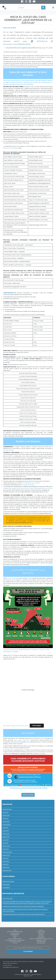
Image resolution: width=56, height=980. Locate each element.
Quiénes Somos (41, 932)
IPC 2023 (15, 943)
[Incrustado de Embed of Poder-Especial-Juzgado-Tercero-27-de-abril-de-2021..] (28, 690)
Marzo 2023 (6, 821)
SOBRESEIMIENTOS (10, 293)
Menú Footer (6, 884)
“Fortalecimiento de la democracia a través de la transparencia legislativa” (23, 906)
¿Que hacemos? (15, 933)
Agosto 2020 (6, 855)
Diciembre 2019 (7, 870)
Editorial (41, 934)
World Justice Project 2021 (22, 740)
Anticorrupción (15, 934)
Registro (41, 936)
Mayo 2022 (6, 831)
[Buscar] (30, 8)
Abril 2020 (6, 864)
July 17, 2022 (47, 48)
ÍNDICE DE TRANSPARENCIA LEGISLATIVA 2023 (41, 939)
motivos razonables (14, 578)
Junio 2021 (5, 840)
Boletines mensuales (8, 881)
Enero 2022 (6, 834)
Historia (41, 930)
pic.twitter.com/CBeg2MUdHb (17, 44)
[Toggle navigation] (53, 8)
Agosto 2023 (6, 815)
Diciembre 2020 (7, 852)
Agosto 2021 (6, 837)
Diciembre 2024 (7, 809)
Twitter (30, 2)
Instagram (25, 2)
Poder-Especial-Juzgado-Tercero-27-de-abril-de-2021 (16, 726)
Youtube (33, 2)
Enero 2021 (6, 849)
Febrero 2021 (6, 846)
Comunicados (41, 937)
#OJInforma (42, 41)
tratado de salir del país (28, 485)
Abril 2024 (5, 812)
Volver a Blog (28, 795)
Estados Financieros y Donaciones (15, 940)
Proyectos (41, 933)
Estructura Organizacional (15, 932)
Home (15, 930)
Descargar (37, 726)
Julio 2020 (5, 858)
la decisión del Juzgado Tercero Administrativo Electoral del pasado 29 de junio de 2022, (28, 488)
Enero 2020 (6, 867)
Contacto (15, 936)
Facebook (22, 2)
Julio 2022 (5, 827)
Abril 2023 (5, 818)
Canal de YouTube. (8, 450)
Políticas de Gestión (15, 942)
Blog (15, 937)
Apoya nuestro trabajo (15, 939)
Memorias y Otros (41, 940)
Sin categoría (6, 887)
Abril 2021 (5, 843)
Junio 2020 (6, 861)
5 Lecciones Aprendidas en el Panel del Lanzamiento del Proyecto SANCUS (24, 914)
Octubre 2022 (6, 824)
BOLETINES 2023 (7, 898)
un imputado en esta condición (31, 483)
